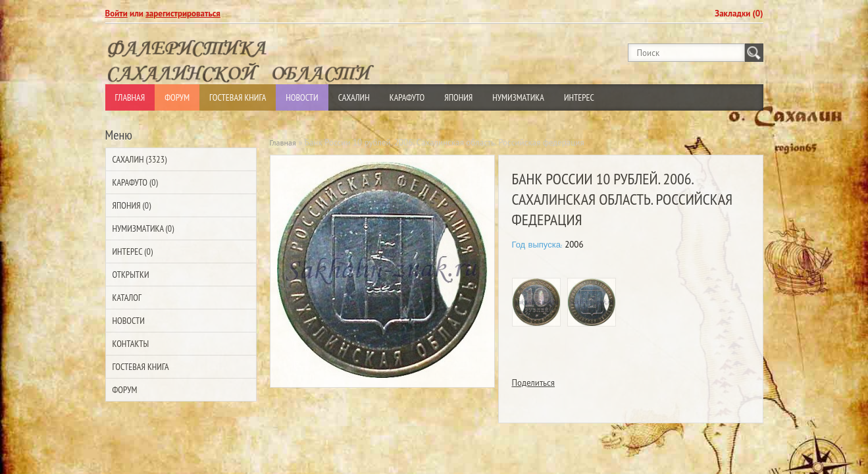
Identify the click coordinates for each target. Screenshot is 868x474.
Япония (458, 97)
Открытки (131, 275)
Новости (302, 97)
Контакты (131, 344)
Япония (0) (132, 205)
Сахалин (354, 97)
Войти (116, 13)
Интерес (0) (133, 251)
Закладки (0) (739, 13)
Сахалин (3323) (140, 159)
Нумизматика (518, 97)
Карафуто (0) (135, 182)
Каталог (127, 298)
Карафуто (407, 97)
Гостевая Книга (238, 97)
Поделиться (534, 383)
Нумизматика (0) (143, 228)
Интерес (579, 97)
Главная (130, 97)
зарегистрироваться (183, 13)
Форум (177, 97)
